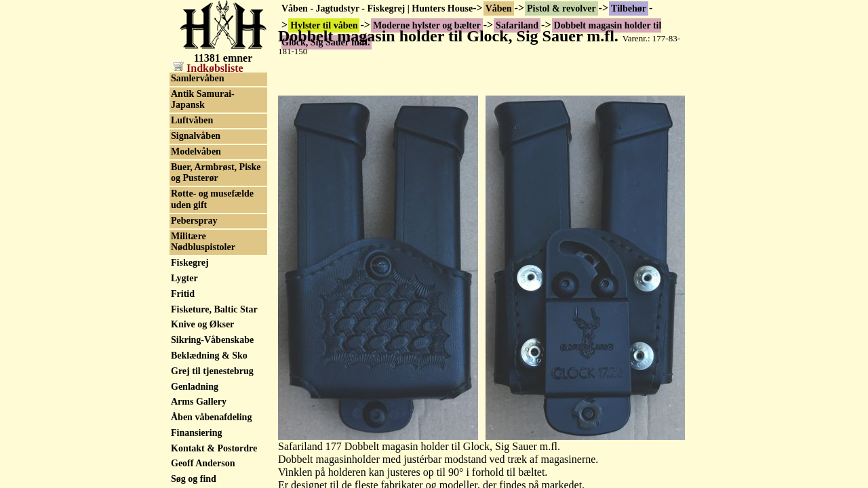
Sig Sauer (190, 95)
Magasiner (193, 241)
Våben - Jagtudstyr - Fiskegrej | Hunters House (377, 8)
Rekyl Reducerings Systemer (209, 278)
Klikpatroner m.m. (209, 225)
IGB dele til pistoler (211, 183)
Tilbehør (629, 8)
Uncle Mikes (196, 126)
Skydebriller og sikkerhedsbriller (206, 335)
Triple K (188, 110)
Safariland (192, 79)
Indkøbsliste (208, 68)
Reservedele (195, 299)
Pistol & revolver (561, 8)
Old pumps (194, 445)
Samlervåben (198, 476)
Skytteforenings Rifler (216, 461)
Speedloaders (198, 383)
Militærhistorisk (204, 429)
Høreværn (192, 168)
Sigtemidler (194, 314)
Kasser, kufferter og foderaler (211, 205)
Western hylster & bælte (208, 146)
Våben (499, 8)
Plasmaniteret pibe (209, 257)
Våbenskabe (196, 399)
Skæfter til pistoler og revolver (215, 362)
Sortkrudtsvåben (205, 414)
